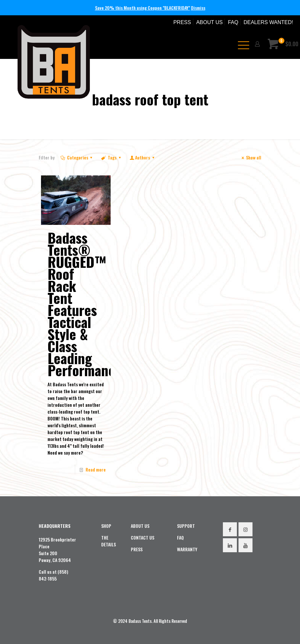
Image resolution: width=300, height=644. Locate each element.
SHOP (106, 526)
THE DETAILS (109, 541)
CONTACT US (143, 537)
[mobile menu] (241, 44)
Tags (111, 157)
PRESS (182, 22)
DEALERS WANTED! (268, 22)
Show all (250, 157)
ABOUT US (210, 22)
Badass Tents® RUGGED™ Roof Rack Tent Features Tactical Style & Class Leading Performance (85, 304)
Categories (77, 157)
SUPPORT (186, 526)
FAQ (233, 22)
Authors (142, 157)
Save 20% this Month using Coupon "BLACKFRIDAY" (143, 8)
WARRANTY (187, 549)
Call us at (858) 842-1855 (54, 575)
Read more (96, 469)
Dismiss (198, 8)
